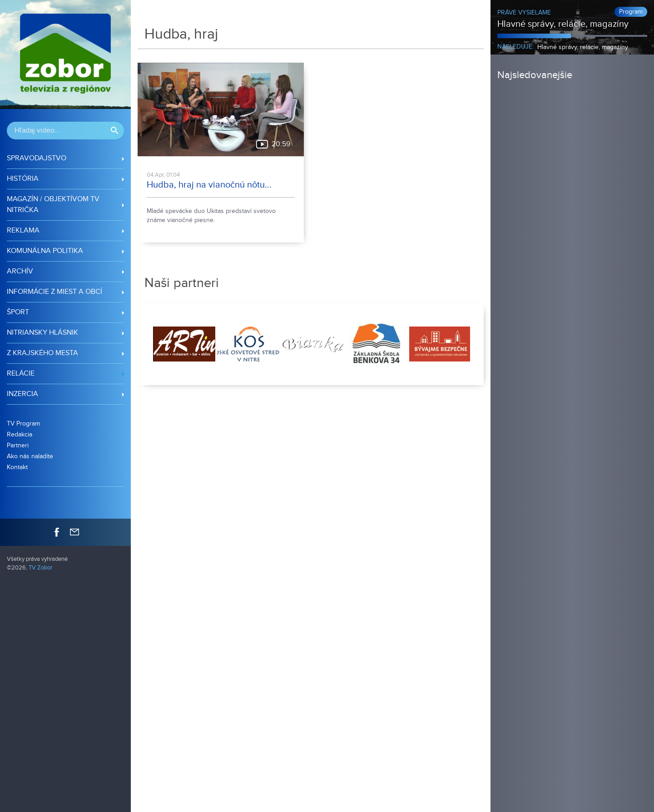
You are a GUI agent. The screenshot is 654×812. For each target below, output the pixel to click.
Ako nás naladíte (30, 456)
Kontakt (17, 467)
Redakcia (20, 434)
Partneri (18, 445)
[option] (183, 344)
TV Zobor (40, 568)
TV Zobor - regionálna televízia (65, 54)
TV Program (23, 423)
